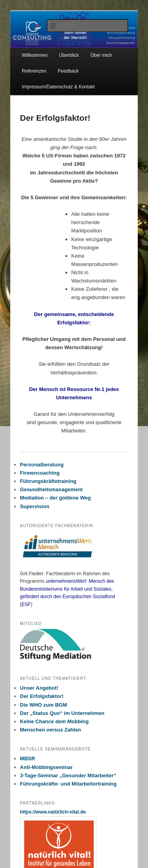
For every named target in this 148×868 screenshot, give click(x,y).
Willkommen (35, 55)
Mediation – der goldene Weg (56, 498)
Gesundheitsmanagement (52, 489)
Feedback (68, 71)
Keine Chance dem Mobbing (54, 721)
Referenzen (34, 71)
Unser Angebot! (39, 688)
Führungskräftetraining (48, 481)
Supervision (35, 506)
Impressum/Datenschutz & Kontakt (58, 87)
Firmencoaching (40, 473)
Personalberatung (42, 465)
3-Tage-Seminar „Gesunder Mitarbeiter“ (68, 775)
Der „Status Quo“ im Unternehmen (62, 713)
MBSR (28, 759)
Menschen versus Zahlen (51, 730)
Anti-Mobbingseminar (47, 767)
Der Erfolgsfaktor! (42, 696)
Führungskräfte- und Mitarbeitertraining (68, 784)
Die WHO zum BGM (44, 705)
